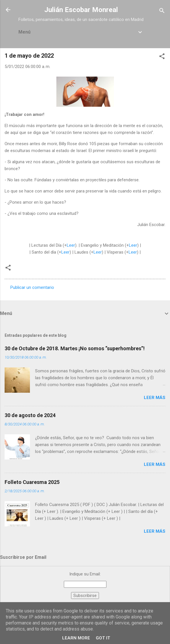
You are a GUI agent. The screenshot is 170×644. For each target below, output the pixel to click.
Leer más (155, 398)
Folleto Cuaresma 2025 (32, 482)
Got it (103, 638)
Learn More (76, 638)
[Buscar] (162, 12)
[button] (162, 57)
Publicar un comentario (32, 287)
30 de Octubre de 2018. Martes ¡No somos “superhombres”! (75, 348)
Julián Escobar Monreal (81, 10)
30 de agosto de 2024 (30, 415)
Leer (71, 245)
